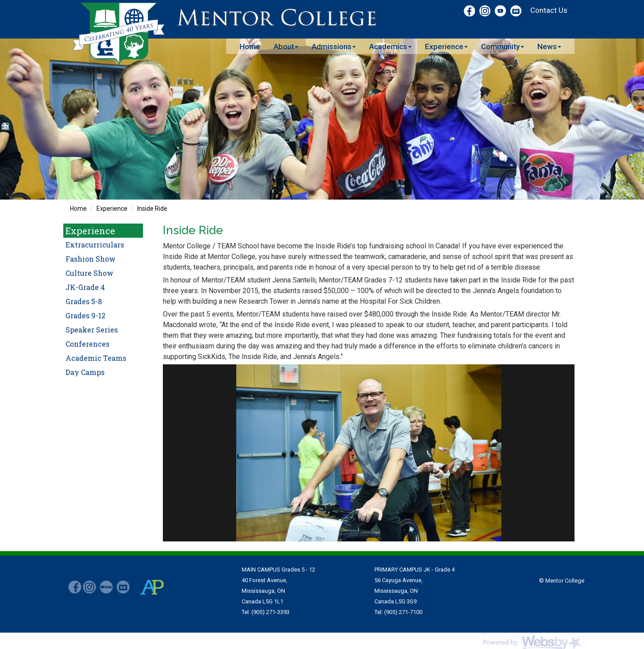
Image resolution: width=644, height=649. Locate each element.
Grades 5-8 (84, 301)
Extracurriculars (95, 245)
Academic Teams (96, 358)
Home (250, 46)
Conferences (87, 344)
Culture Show (89, 273)
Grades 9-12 (85, 315)
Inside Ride (152, 209)
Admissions (334, 46)
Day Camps (85, 372)
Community (503, 46)
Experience (446, 46)
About (286, 46)
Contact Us (549, 10)
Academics (390, 46)
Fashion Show (91, 259)
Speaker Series (92, 330)
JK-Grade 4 (85, 287)
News (549, 46)
